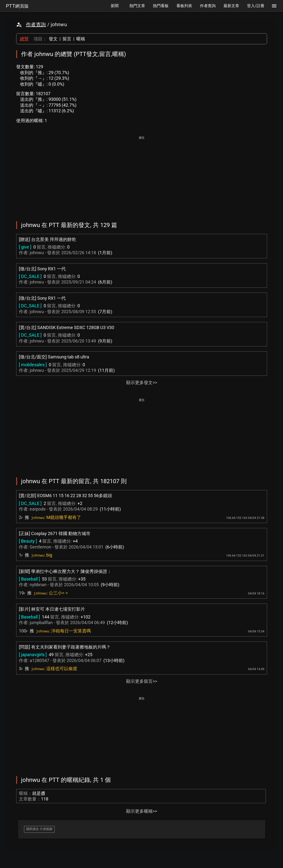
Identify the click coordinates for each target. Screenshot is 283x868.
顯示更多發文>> (142, 383)
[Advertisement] (142, 175)
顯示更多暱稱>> (142, 811)
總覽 (24, 39)
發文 (53, 39)
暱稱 (81, 39)
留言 (67, 39)
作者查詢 (36, 24)
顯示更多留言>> (142, 681)
